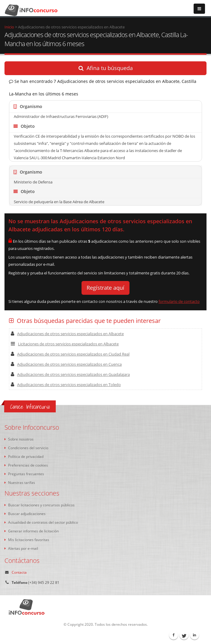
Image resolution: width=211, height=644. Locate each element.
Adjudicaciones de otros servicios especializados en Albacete (67, 334)
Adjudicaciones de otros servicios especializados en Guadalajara (70, 374)
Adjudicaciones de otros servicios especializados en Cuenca (66, 364)
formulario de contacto (179, 301)
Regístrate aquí (106, 288)
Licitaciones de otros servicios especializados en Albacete (65, 344)
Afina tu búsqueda (106, 68)
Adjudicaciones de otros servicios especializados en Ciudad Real (70, 354)
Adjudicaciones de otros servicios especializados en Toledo (66, 385)
